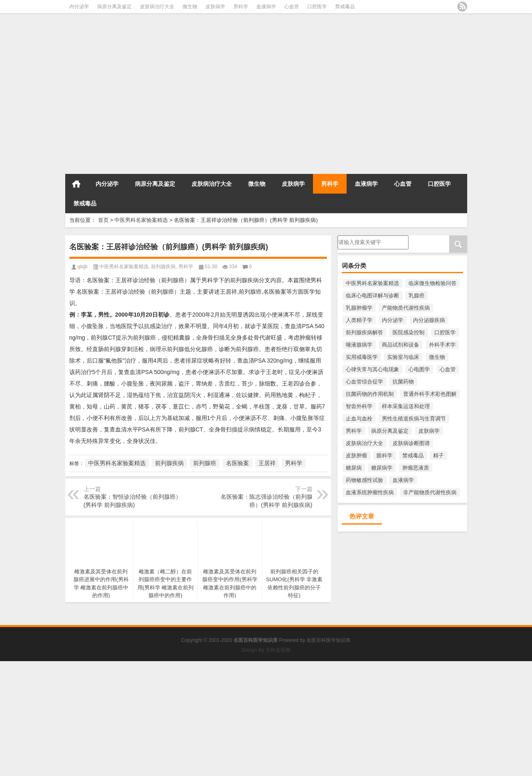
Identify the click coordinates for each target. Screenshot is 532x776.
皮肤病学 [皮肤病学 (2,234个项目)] (429, 431)
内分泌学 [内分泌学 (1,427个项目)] (393, 320)
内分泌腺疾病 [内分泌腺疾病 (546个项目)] (429, 320)
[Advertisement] (246, 114)
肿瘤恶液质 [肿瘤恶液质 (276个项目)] (416, 468)
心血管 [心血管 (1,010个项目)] (448, 369)
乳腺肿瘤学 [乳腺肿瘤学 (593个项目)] (359, 308)
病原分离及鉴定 (114, 7)
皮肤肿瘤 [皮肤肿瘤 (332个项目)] (356, 455)
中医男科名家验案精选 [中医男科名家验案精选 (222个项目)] (372, 283)
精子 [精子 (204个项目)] (438, 455)
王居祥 (267, 463)
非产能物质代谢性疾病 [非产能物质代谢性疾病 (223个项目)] (430, 492)
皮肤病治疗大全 (157, 7)
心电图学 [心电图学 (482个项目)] (419, 369)
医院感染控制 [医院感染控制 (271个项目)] (409, 332)
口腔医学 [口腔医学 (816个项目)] (445, 332)
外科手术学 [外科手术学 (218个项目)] (442, 345)
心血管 (292, 7)
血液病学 (266, 7)
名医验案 (237, 463)
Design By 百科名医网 (266, 650)
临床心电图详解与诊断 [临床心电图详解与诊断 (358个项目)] (372, 296)
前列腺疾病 (163, 267)
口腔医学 (317, 7)
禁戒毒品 (345, 7)
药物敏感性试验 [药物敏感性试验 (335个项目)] (364, 480)
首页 (76, 184)
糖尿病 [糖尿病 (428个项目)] (354, 468)
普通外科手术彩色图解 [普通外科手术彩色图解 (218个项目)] (430, 394)
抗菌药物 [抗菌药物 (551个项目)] (403, 382)
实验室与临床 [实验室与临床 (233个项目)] (403, 357)
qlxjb (83, 267)
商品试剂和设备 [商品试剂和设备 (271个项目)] (401, 345)
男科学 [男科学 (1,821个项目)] (354, 431)
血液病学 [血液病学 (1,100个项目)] (403, 480)
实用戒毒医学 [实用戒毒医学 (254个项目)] (362, 357)
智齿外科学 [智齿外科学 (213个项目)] (359, 406)
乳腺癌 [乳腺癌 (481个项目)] (417, 296)
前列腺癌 (205, 463)
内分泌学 (79, 7)
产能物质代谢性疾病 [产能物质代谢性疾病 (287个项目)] (406, 308)
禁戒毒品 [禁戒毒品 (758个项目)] (413, 455)
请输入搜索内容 (373, 242)
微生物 (190, 7)
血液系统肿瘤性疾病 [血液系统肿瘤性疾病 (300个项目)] (370, 492)
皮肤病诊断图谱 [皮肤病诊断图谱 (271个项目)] (411, 443)
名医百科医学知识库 (329, 640)
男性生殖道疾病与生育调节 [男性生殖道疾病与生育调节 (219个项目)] (414, 419)
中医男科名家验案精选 (141, 220)
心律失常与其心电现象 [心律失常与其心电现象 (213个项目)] (372, 369)
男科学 (241, 7)
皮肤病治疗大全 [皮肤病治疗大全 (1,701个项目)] (364, 443)
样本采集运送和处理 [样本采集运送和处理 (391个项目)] (406, 406)
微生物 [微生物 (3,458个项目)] (437, 357)
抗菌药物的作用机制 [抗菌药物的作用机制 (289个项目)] (370, 394)
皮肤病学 (215, 7)
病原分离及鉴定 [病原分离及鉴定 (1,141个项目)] (390, 431)
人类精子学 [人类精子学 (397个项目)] (359, 320)
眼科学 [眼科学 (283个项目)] (385, 455)
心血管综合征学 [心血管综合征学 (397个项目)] (364, 382)
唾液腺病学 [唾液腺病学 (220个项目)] (359, 345)
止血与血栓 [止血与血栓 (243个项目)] (359, 419)
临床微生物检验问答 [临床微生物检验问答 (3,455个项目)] (433, 283)
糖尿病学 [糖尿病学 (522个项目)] (382, 468)
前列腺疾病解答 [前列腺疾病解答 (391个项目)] (364, 332)
